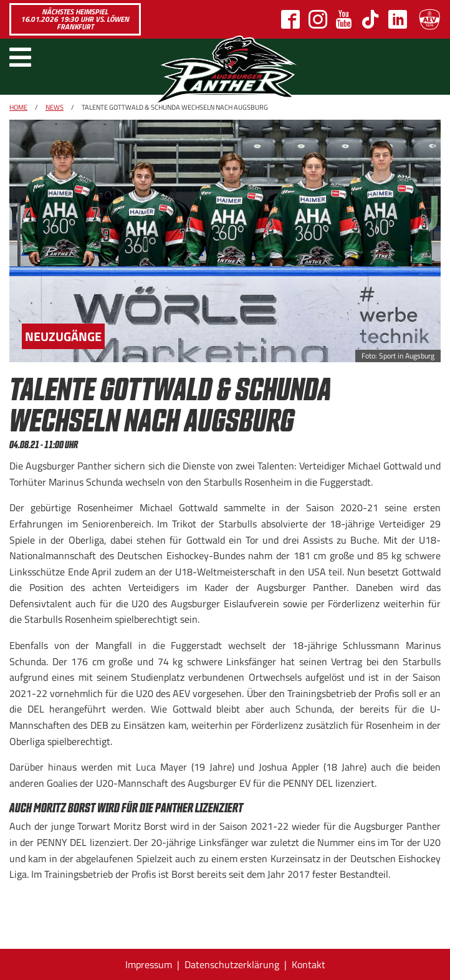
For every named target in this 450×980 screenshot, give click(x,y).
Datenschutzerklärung (232, 964)
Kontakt (309, 964)
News (55, 107)
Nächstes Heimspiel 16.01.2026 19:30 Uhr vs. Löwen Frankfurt (75, 19)
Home (18, 107)
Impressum (149, 964)
